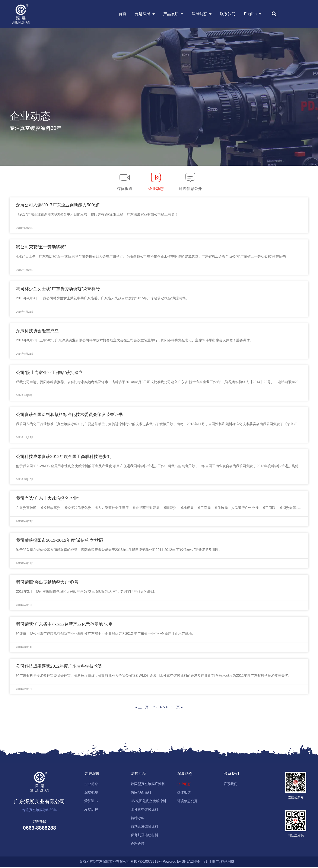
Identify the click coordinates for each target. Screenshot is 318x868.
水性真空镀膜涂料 (144, 810)
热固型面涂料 (141, 793)
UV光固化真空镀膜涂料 (149, 802)
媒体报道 (184, 793)
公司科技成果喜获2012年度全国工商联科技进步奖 (63, 457)
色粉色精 (138, 844)
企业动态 (184, 785)
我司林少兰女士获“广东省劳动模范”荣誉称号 (58, 289)
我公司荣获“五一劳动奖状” (41, 248)
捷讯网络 (228, 862)
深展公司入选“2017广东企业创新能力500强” (58, 206)
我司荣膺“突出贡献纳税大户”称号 (47, 583)
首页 (123, 14)
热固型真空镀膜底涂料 (148, 785)
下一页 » (176, 708)
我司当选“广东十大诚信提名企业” (47, 499)
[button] (274, 14)
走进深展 (145, 14)
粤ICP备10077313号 (146, 862)
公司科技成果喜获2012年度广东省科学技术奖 (59, 667)
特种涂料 (138, 819)
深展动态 (202, 14)
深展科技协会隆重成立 (37, 331)
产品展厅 (173, 14)
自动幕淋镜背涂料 (144, 827)
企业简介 (91, 785)
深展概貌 (91, 793)
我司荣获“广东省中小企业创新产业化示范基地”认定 (64, 625)
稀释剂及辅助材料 (144, 836)
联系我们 (228, 14)
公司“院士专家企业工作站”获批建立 (49, 373)
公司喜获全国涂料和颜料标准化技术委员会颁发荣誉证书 (69, 415)
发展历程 (91, 810)
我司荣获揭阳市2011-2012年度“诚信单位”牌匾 (60, 541)
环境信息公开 (187, 802)
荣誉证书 (91, 802)
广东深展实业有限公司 (39, 802)
